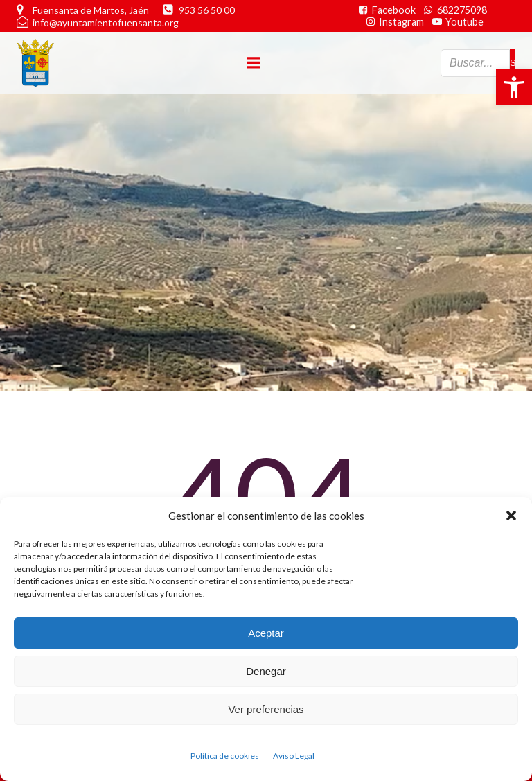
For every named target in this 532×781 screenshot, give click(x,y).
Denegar (266, 671)
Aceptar (266, 633)
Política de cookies (225, 756)
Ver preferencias (266, 709)
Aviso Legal (294, 756)
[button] (514, 87)
